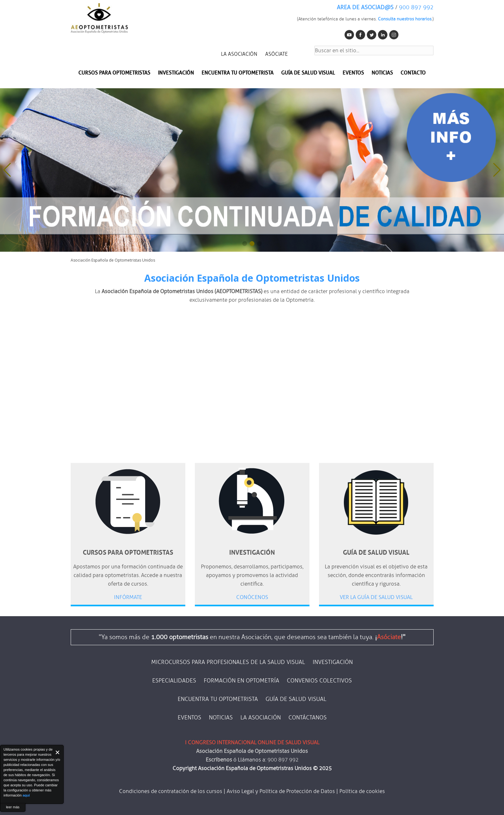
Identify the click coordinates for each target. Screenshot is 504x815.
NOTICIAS (382, 73)
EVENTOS (353, 73)
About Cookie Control (7, 752)
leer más (13, 807)
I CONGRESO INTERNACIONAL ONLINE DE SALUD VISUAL (252, 743)
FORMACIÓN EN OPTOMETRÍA (241, 681)
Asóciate (389, 637)
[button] (497, 170)
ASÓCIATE (277, 54)
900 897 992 (416, 7)
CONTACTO (413, 73)
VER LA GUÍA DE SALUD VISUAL (376, 597)
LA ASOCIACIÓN (239, 54)
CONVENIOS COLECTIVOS (319, 681)
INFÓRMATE (128, 597)
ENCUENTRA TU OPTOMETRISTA (218, 699)
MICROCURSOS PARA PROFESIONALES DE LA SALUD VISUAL (228, 662)
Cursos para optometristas (114, 73)
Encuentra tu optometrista (238, 73)
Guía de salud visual (308, 73)
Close (58, 752)
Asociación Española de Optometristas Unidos (252, 278)
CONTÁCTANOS (308, 718)
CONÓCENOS (252, 597)
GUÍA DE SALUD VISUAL (296, 699)
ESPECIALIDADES (174, 681)
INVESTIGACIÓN (176, 73)
